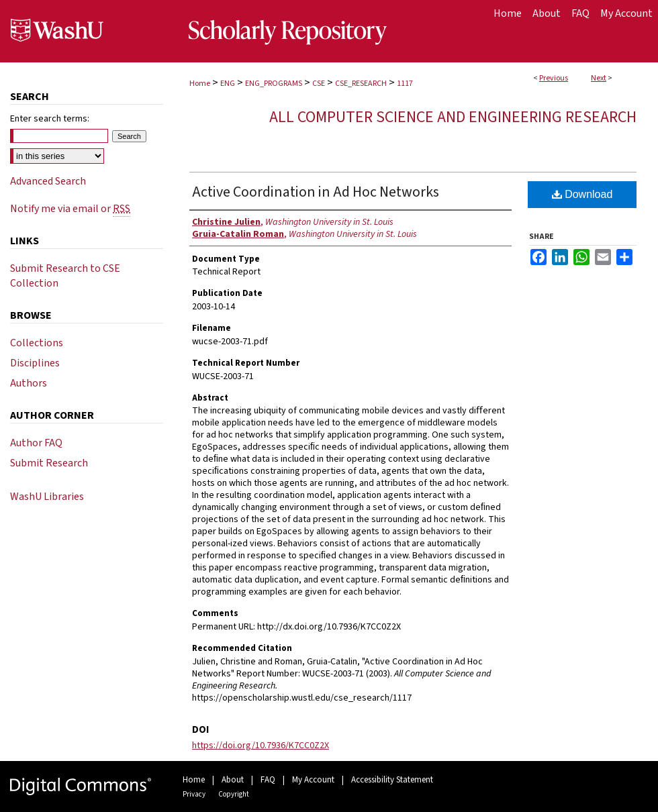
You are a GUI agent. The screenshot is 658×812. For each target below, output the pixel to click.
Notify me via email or (70, 209)
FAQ (268, 780)
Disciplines (35, 363)
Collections (37, 343)
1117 (405, 84)
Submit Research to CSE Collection (65, 276)
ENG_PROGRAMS (274, 84)
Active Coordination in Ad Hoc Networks (316, 192)
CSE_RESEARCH (361, 84)
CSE (319, 84)
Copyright (234, 794)
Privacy (194, 794)
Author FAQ (36, 443)
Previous (554, 78)
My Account (313, 780)
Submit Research (49, 463)
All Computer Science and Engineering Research (453, 117)
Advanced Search (48, 181)
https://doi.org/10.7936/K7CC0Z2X (261, 746)
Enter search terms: (50, 119)
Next (599, 78)
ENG (228, 84)
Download (582, 194)
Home (200, 84)
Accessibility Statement (392, 780)
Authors (29, 383)
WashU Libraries (47, 497)
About (233, 780)
